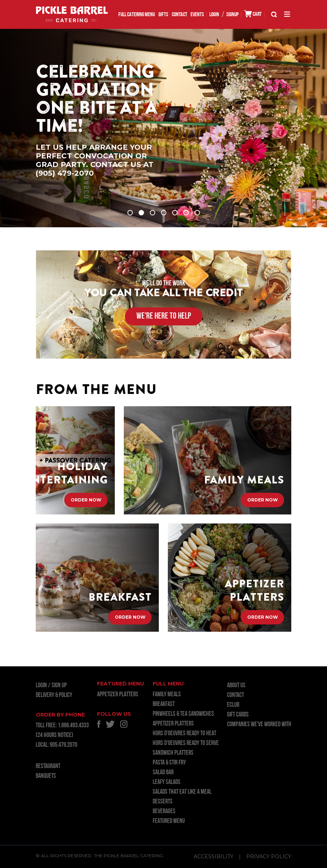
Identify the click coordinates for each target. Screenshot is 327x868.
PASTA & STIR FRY (169, 763)
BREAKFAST (164, 704)
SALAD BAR (163, 773)
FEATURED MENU (169, 821)
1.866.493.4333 (73, 726)
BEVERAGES (164, 812)
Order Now (86, 500)
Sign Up (59, 686)
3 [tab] (152, 213)
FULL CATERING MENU (137, 15)
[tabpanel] (163, 128)
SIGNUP (232, 15)
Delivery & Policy (54, 695)
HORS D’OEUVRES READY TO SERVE (186, 743)
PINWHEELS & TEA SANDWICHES (183, 714)
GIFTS (163, 15)
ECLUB (233, 705)
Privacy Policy (269, 856)
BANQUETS (46, 776)
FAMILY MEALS (167, 695)
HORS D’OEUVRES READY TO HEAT (184, 734)
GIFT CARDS (238, 715)
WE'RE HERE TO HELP (164, 316)
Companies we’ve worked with (259, 725)
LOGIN (214, 15)
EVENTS (197, 15)
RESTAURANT (48, 766)
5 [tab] (175, 213)
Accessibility (214, 856)
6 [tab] (186, 213)
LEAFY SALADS (167, 782)
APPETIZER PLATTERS (118, 695)
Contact (180, 15)
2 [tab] (141, 213)
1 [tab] (130, 213)
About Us (236, 686)
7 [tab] (197, 213)
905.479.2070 (64, 745)
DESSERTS (163, 802)
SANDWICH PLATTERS (173, 753)
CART (253, 14)
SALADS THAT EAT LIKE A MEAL (182, 792)
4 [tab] (164, 213)
